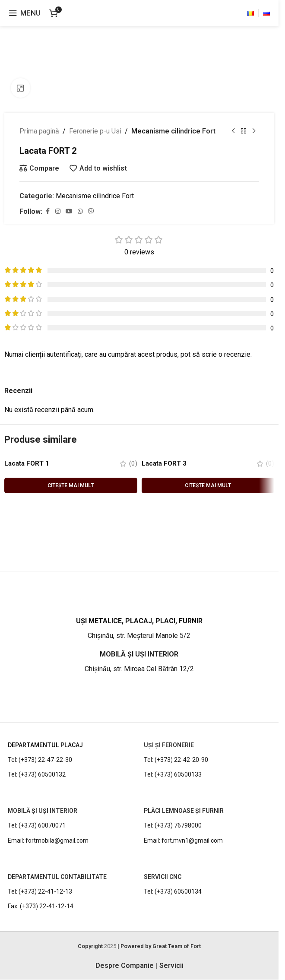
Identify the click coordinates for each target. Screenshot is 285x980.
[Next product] (254, 131)
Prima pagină (39, 131)
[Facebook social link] (47, 211)
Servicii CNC (163, 877)
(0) (133, 463)
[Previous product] (233, 131)
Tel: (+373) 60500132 (37, 775)
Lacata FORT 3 (165, 463)
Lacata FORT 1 (28, 463)
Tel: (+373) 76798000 (173, 826)
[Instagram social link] (58, 211)
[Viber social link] (91, 211)
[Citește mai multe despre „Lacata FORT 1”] (71, 485)
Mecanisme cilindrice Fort (173, 131)
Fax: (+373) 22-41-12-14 (41, 907)
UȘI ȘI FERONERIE (169, 745)
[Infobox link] (139, 629)
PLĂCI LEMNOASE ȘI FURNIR (184, 811)
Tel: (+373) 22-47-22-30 (40, 760)
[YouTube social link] (69, 211)
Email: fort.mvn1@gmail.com (183, 840)
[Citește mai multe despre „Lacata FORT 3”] (208, 485)
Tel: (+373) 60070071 (37, 826)
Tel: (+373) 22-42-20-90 (176, 760)
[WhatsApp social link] (80, 211)
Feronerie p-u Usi (95, 131)
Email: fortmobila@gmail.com (48, 840)
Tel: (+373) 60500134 (173, 892)
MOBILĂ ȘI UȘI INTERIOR (43, 811)
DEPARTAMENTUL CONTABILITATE (57, 877)
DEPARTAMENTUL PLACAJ (45, 745)
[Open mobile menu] (25, 13)
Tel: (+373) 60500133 (173, 775)
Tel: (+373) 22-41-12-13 (40, 892)
